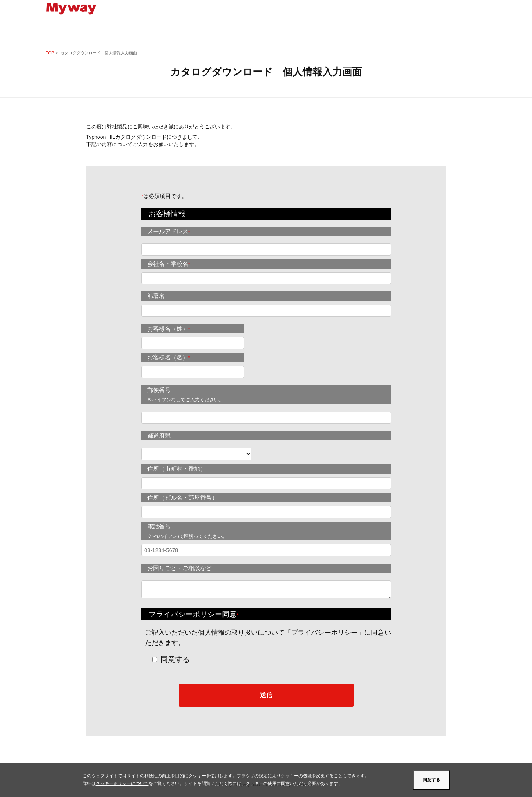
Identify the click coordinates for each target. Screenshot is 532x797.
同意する (175, 659)
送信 (266, 695)
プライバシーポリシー (324, 633)
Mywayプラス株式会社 (74, 8)
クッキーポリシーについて (122, 783)
